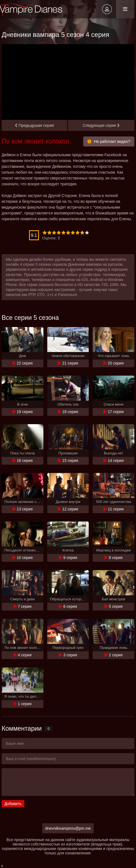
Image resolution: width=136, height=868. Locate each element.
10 (87, 233)
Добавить (13, 804)
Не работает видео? (109, 141)
